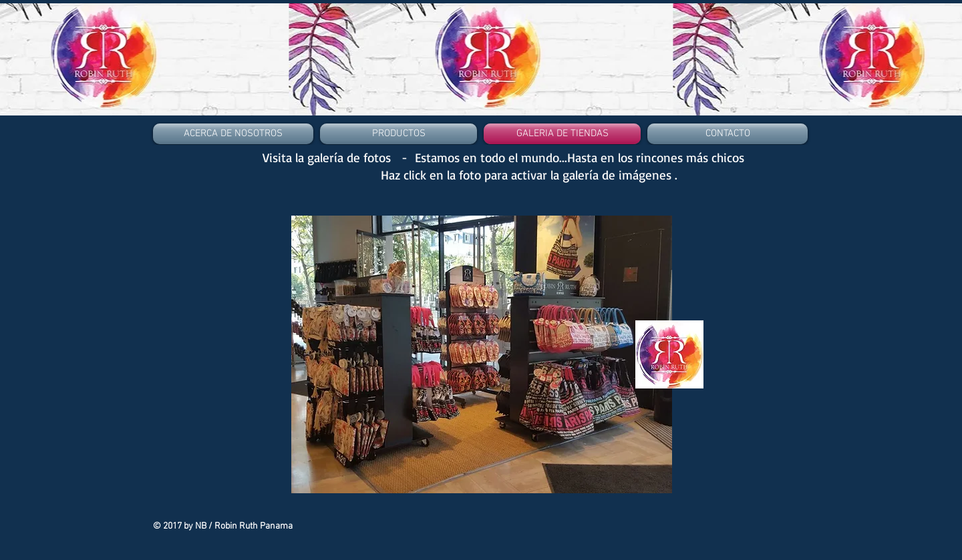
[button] (482, 354)
